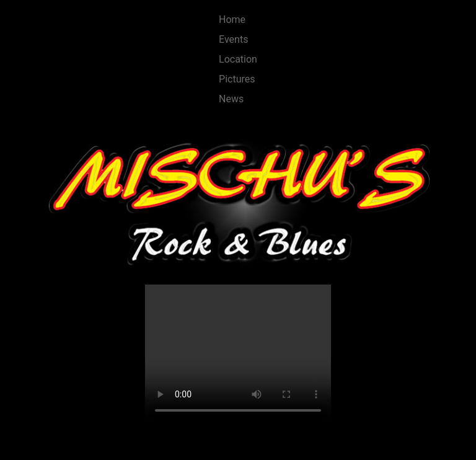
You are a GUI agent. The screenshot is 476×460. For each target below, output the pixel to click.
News (231, 99)
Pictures (237, 79)
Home (232, 20)
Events (233, 39)
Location (238, 59)
